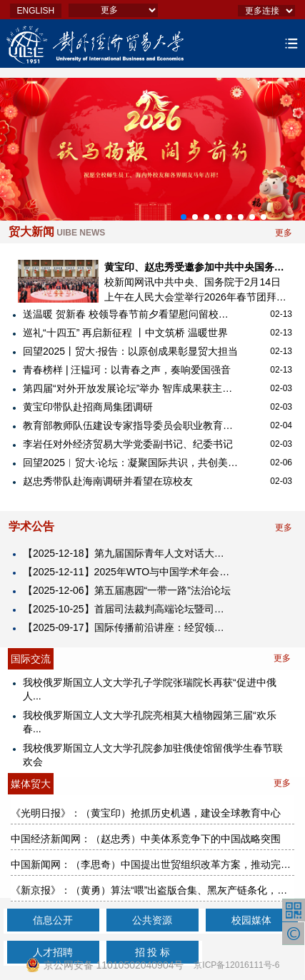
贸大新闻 (57, 232)
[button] (184, 217)
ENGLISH (36, 11)
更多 (284, 233)
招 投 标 (153, 952)
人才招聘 (53, 952)
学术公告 (31, 526)
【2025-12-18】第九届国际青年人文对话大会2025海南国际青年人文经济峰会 (128, 553)
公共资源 (152, 920)
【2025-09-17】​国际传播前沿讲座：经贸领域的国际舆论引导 (128, 627)
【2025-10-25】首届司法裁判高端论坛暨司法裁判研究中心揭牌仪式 (128, 609)
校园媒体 (251, 920)
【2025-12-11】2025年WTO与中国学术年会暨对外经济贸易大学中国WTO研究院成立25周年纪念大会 (128, 572)
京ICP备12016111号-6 (236, 965)
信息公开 (53, 920)
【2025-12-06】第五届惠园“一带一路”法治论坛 (127, 590)
